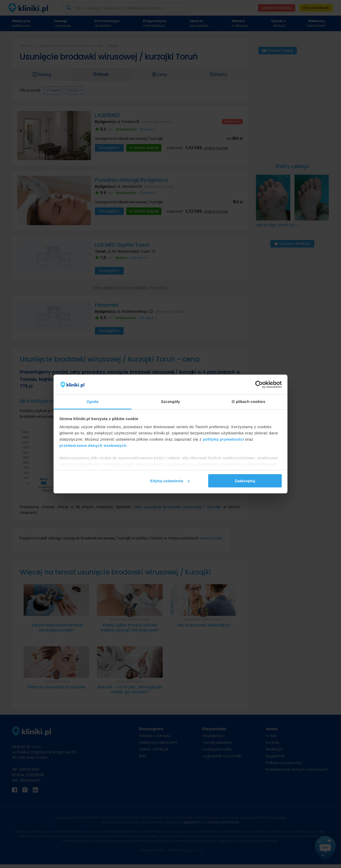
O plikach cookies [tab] (248, 402)
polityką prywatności (223, 439)
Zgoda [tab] (93, 402)
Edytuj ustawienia (170, 481)
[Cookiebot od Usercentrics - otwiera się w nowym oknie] (259, 384)
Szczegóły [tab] (170, 402)
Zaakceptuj (245, 481)
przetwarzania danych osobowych (93, 445)
